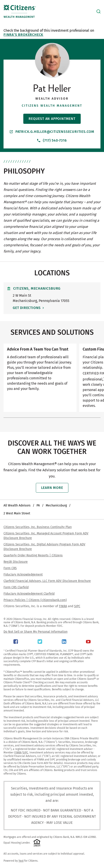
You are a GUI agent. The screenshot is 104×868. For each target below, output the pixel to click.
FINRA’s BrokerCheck (23, 35)
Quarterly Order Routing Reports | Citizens (33, 555)
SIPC (77, 606)
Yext (21, 861)
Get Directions (27, 308)
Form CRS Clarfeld (16, 587)
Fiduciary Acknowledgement (23, 575)
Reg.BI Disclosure (16, 562)
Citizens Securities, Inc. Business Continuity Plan (38, 527)
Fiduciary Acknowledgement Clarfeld (29, 594)
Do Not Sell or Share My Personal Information (36, 632)
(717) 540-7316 (52, 140)
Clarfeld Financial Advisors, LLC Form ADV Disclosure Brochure (47, 581)
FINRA (63, 606)
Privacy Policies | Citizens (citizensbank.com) (35, 600)
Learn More (52, 488)
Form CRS (10, 568)
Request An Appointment (52, 119)
